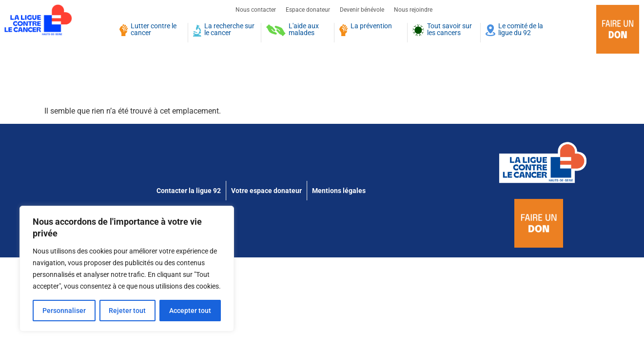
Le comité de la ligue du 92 (521, 30)
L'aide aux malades (304, 30)
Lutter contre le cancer (154, 30)
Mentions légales (339, 191)
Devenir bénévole (362, 10)
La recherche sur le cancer (229, 30)
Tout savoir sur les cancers (449, 30)
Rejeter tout (128, 311)
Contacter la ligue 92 (189, 191)
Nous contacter (256, 10)
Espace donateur (308, 10)
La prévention (371, 27)
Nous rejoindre (413, 10)
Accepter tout (190, 311)
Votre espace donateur (266, 191)
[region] (127, 269)
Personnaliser (64, 311)
